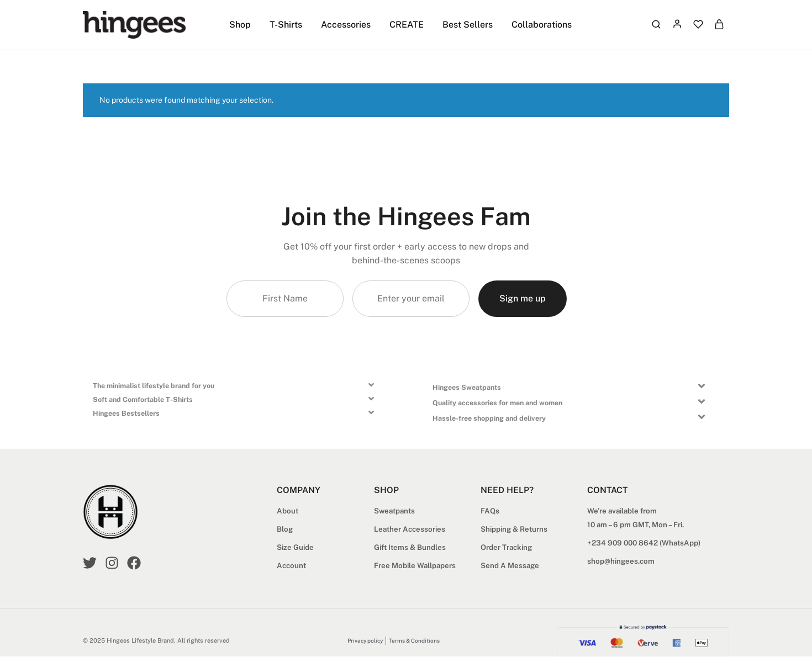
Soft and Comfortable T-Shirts (143, 400)
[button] (238, 388)
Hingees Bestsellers (126, 414)
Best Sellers (468, 25)
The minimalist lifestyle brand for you (154, 386)
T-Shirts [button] (286, 25)
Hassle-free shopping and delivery (489, 419)
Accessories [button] (346, 25)
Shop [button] (240, 25)
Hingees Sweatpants (467, 388)
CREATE (407, 25)
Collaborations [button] (542, 25)
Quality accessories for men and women (497, 403)
